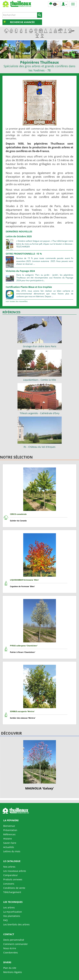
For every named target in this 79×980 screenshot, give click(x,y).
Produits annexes (13, 879)
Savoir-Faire (10, 843)
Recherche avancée (22, 22)
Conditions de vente (14, 888)
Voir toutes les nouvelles (17, 301)
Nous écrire (10, 948)
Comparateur (11, 875)
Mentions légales (13, 972)
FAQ (5, 920)
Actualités (9, 847)
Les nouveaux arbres (15, 871)
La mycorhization (13, 912)
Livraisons (9, 884)
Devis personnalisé (14, 940)
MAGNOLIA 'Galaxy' (39, 788)
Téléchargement (12, 892)
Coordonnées (11, 953)
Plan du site (10, 968)
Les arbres (9, 907)
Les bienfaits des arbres (16, 924)
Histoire (8, 839)
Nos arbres (9, 867)
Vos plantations (12, 916)
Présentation (10, 830)
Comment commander (16, 944)
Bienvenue (9, 826)
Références (9, 834)
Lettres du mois (12, 851)
